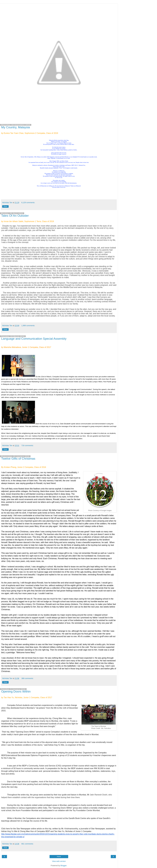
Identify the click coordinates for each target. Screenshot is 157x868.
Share (5, 206)
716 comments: (27, 445)
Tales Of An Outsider (15, 216)
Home (59, 857)
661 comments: (27, 844)
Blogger (64, 866)
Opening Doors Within (16, 691)
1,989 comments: (28, 326)
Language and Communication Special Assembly (34, 339)
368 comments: (27, 678)
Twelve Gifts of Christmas (18, 459)
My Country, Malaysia (16, 127)
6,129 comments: (28, 203)
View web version (59, 861)
